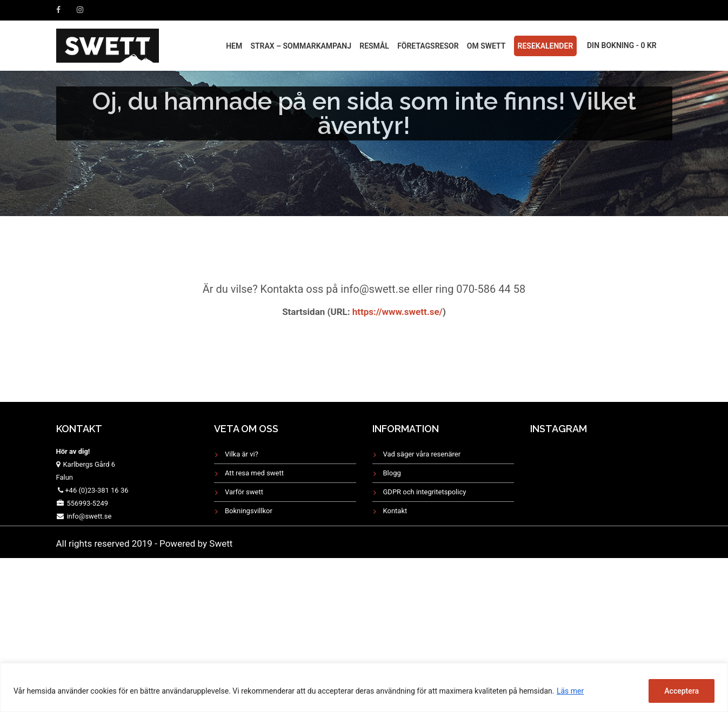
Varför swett (244, 492)
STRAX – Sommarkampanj (301, 46)
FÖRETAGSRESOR (428, 46)
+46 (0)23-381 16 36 (96, 490)
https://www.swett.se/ (396, 312)
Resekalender (546, 46)
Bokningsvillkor (249, 511)
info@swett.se (88, 516)
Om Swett (486, 46)
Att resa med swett (254, 473)
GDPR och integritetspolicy (425, 492)
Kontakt (395, 511)
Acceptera (682, 691)
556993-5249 (87, 503)
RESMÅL (374, 46)
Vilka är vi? (242, 454)
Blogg (392, 473)
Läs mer (570, 691)
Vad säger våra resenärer (422, 454)
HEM (234, 46)
